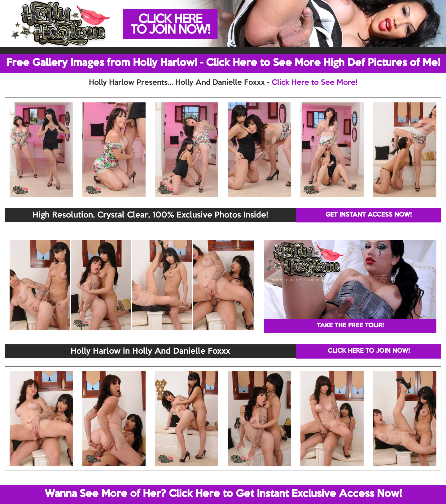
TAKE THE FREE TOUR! (350, 326)
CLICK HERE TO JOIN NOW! (369, 351)
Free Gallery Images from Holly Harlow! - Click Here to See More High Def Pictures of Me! (223, 63)
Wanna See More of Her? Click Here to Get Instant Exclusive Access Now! (223, 494)
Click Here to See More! (315, 83)
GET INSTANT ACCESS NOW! (369, 215)
